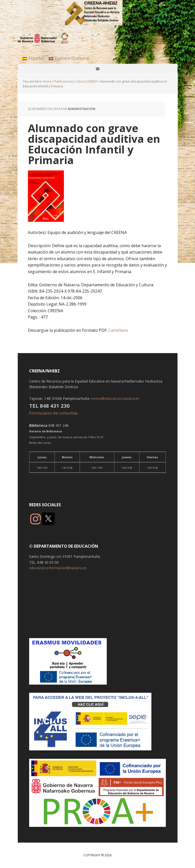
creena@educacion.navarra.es (115, 398)
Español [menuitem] (36, 58)
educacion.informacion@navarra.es (58, 568)
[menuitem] (33, 58)
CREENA (98, 13)
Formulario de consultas (54, 413)
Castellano (118, 330)
